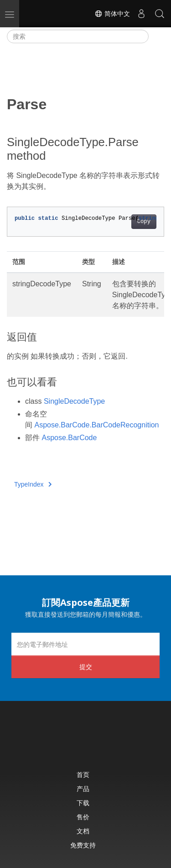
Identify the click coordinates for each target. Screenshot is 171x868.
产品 (83, 789)
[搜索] (78, 36)
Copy (144, 222)
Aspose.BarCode (69, 438)
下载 (83, 803)
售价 (83, 817)
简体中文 (112, 14)
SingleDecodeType (74, 401)
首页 (83, 774)
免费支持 (83, 845)
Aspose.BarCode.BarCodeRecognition (96, 425)
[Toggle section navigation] (156, 36)
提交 (86, 667)
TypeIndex (33, 484)
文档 (83, 831)
